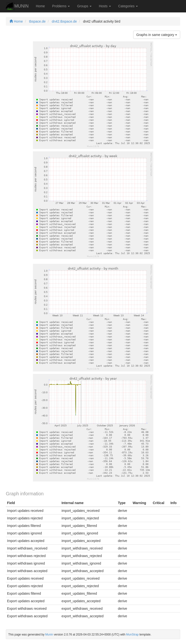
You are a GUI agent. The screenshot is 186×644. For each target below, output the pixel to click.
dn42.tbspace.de (64, 21)
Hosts (105, 6)
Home (40, 6)
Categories (128, 6)
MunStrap (132, 635)
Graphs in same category (157, 35)
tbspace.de (37, 21)
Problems (61, 6)
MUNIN (17, 6)
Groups (84, 6)
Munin (49, 635)
